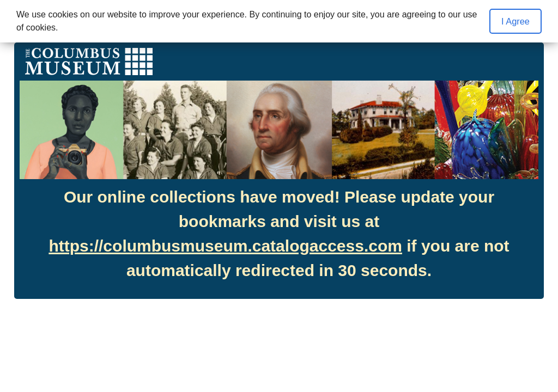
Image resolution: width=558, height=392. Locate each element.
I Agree (515, 21)
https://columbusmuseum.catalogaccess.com (225, 246)
